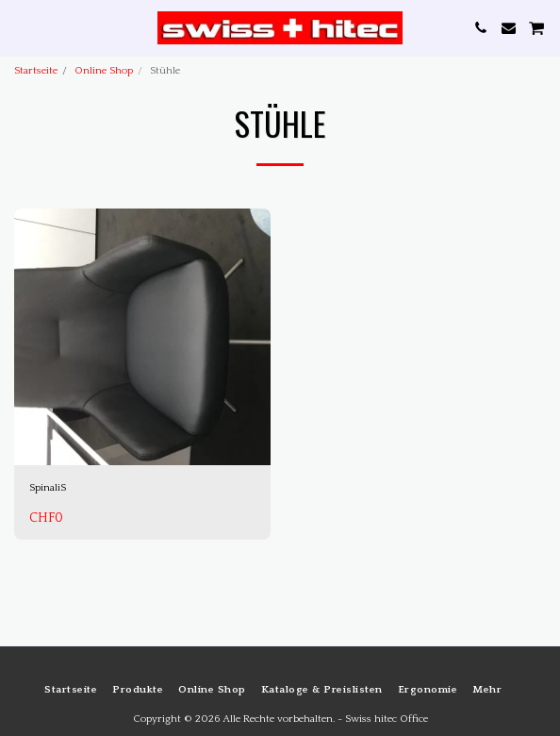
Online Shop (104, 71)
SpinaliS (48, 488)
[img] (142, 337)
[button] (21, 27)
